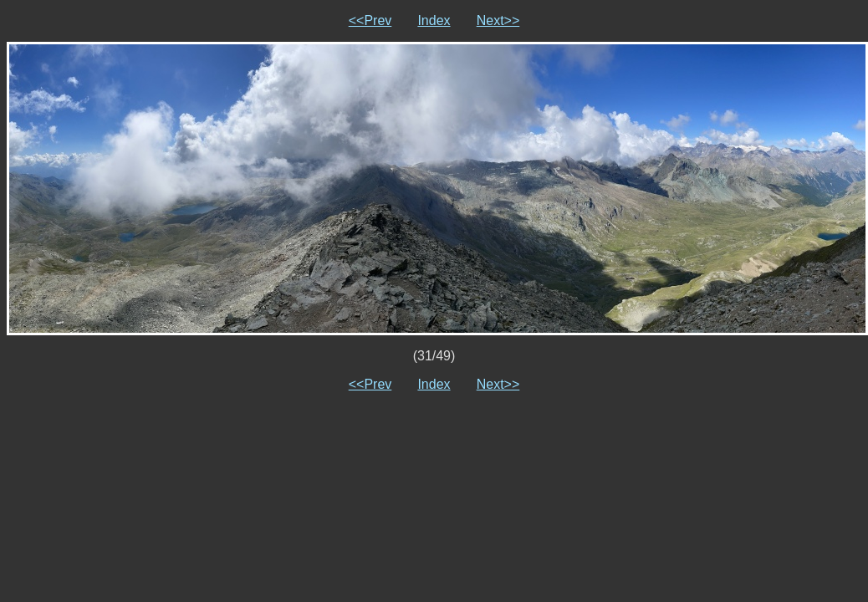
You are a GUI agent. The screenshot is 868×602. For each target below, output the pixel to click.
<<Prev (370, 20)
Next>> (498, 20)
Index (434, 20)
